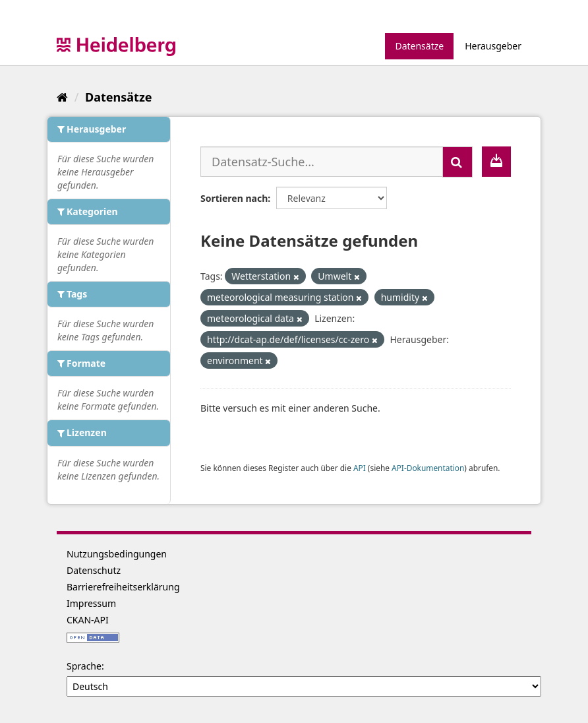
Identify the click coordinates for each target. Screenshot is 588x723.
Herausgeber (493, 46)
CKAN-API (88, 620)
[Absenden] (457, 162)
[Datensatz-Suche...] (322, 162)
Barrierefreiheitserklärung (123, 587)
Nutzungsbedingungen (117, 554)
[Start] (62, 97)
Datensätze (419, 46)
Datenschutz (94, 570)
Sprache (84, 666)
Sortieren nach (234, 198)
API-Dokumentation (428, 468)
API (360, 468)
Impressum (91, 603)
